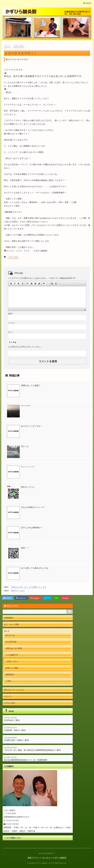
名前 (11, 314)
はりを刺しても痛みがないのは (35, 568)
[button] (11, 283)
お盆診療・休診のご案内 (15, 730)
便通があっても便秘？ (31, 385)
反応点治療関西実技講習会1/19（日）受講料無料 (26, 760)
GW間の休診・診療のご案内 (16, 740)
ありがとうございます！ (32, 426)
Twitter (8, 598)
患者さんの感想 (12, 668)
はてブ (47, 598)
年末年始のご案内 (12, 720)
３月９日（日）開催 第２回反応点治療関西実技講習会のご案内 (32, 750)
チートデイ (26, 406)
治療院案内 (9, 618)
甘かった (25, 446)
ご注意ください (12, 661)
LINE (56, 598)
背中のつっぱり (18, 591)
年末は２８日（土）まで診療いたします (29, 587)
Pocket (66, 598)
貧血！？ (25, 548)
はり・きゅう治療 (11, 624)
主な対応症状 (11, 642)
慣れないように (28, 487)
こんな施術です (12, 655)
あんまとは (10, 635)
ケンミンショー (28, 467)
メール (11, 323)
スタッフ (8, 696)
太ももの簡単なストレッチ (33, 507)
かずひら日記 (13, 257)
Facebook (21, 598)
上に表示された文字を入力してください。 (25, 347)
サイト (11, 332)
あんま (7, 631)
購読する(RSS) (11, 606)
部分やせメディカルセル (14, 690)
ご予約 (8, 681)
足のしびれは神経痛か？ (32, 527)
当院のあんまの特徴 (14, 648)
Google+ (35, 598)
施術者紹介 (10, 674)
